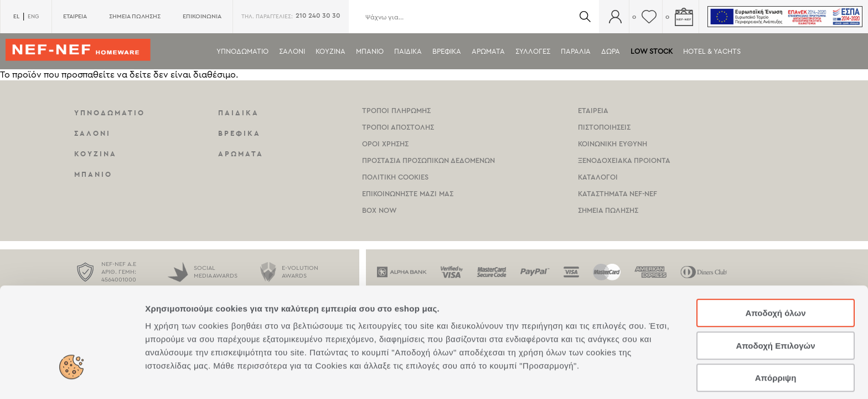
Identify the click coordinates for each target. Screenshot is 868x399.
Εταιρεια (593, 111)
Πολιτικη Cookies (395, 177)
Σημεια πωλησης (608, 210)
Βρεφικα (447, 51)
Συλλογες (533, 51)
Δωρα (611, 51)
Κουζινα (330, 51)
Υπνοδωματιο (242, 51)
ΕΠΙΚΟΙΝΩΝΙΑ (202, 16)
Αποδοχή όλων (775, 264)
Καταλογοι (598, 177)
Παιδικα (408, 51)
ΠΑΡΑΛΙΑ (576, 51)
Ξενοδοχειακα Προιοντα (624, 160)
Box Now (379, 210)
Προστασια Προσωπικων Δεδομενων (428, 160)
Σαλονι (292, 51)
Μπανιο (370, 51)
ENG (33, 17)
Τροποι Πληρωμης (396, 111)
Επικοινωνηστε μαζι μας (408, 194)
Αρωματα (488, 51)
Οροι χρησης (385, 144)
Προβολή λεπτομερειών (658, 377)
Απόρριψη (776, 328)
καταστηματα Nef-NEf (618, 194)
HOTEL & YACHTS (712, 51)
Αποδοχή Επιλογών (775, 296)
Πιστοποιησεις (604, 127)
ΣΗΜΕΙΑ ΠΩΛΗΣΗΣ (135, 16)
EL (16, 16)
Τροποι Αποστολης (398, 127)
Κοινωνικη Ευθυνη (613, 144)
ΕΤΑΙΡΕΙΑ (75, 16)
